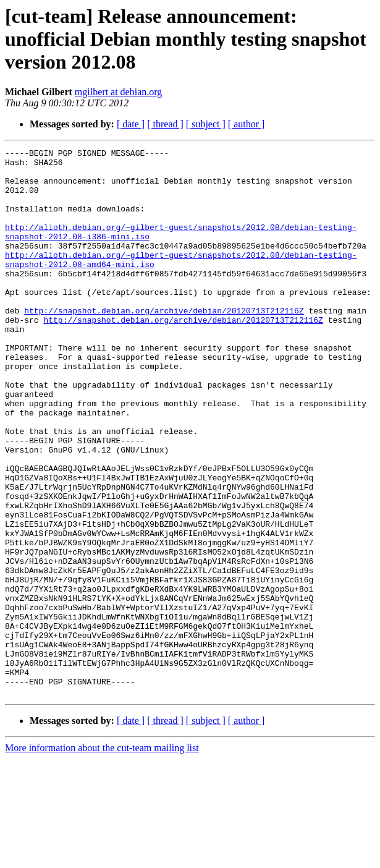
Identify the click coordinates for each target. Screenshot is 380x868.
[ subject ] (206, 124)
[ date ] (131, 124)
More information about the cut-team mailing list (102, 857)
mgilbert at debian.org (118, 92)
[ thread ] (165, 124)
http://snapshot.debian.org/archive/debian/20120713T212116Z (164, 344)
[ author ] (247, 124)
